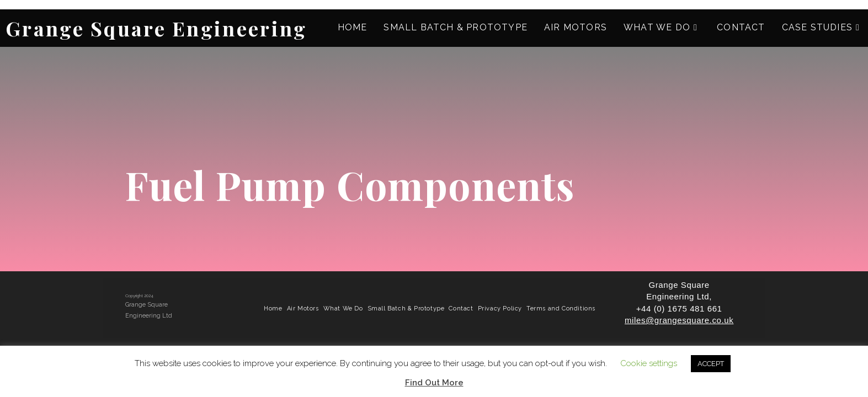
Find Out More (434, 383)
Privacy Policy (500, 309)
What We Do (343, 309)
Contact (461, 309)
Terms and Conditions (561, 309)
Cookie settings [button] (649, 363)
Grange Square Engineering (156, 28)
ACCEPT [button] (711, 364)
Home (273, 309)
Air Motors (303, 309)
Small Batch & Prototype (406, 309)
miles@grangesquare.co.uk (679, 320)
